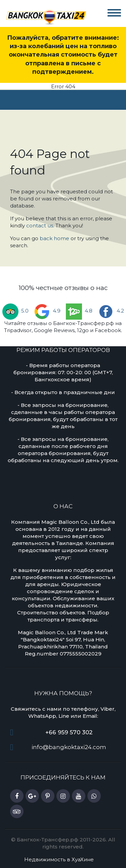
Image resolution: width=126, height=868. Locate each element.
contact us (40, 226)
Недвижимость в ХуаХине (59, 859)
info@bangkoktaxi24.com (69, 747)
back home (54, 238)
